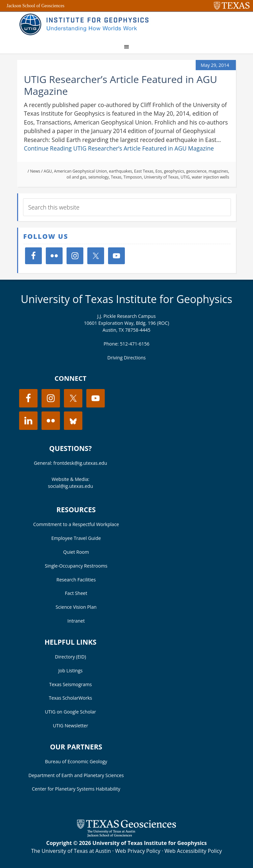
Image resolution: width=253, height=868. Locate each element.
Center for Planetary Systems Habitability (76, 789)
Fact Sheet (76, 593)
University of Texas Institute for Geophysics (126, 299)
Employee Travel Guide (76, 538)
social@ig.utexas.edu (71, 486)
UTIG (185, 177)
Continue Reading (119, 148)
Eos (159, 171)
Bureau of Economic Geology (76, 761)
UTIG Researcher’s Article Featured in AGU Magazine (120, 85)
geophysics (174, 171)
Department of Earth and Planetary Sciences (76, 775)
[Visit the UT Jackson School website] (126, 835)
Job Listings (70, 671)
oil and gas (76, 177)
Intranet (76, 621)
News (35, 171)
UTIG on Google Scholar (70, 712)
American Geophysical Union (81, 171)
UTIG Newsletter (70, 726)
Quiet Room (76, 552)
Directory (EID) (70, 657)
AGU (48, 171)
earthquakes (121, 171)
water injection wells (211, 177)
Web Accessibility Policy (193, 851)
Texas (116, 177)
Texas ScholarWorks (70, 698)
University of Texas (161, 177)
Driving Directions (127, 358)
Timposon (133, 177)
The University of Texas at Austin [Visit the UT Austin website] (71, 851)
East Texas (144, 171)
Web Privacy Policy (138, 851)
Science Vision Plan (76, 607)
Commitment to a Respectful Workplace (76, 524)
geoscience (196, 171)
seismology (98, 177)
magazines (218, 171)
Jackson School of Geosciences (35, 6)
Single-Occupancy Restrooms (76, 566)
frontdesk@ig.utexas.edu (80, 463)
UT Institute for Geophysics (86, 25)
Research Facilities (76, 580)
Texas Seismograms (70, 684)
